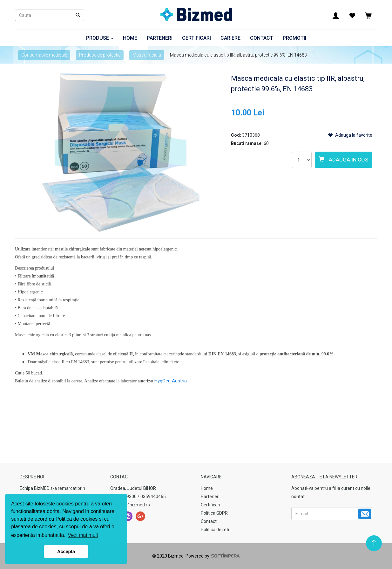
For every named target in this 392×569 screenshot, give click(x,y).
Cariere (230, 38)
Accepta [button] (66, 552)
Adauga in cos (344, 160)
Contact (262, 38)
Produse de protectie (100, 55)
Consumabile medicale (44, 55)
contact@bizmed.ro (130, 505)
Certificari (196, 38)
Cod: (236, 135)
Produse (100, 38)
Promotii (294, 38)
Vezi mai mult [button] (83, 535)
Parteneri (160, 38)
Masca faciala (147, 55)
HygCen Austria (171, 381)
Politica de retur (216, 530)
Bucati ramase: (247, 143)
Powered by (212, 556)
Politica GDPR (214, 513)
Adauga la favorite (350, 135)
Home (130, 38)
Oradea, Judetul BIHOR (133, 488)
